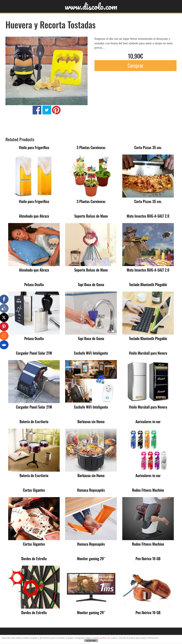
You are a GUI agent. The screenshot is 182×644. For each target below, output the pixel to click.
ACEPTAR (91, 641)
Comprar (135, 66)
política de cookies (109, 638)
